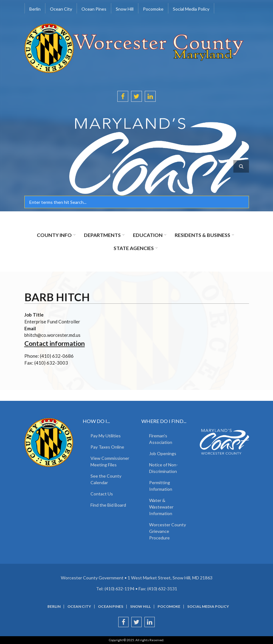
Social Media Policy (191, 9)
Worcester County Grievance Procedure (168, 531)
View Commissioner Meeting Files (110, 461)
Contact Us (102, 494)
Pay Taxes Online (107, 447)
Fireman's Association (161, 439)
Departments (102, 235)
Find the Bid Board (108, 505)
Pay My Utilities (106, 436)
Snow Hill (125, 9)
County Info (54, 235)
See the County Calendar (106, 479)
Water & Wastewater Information (161, 507)
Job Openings (163, 453)
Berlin (35, 9)
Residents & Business (202, 235)
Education (148, 235)
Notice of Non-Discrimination (163, 468)
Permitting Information (161, 486)
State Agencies (134, 248)
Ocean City (61, 9)
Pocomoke (153, 9)
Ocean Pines (94, 9)
